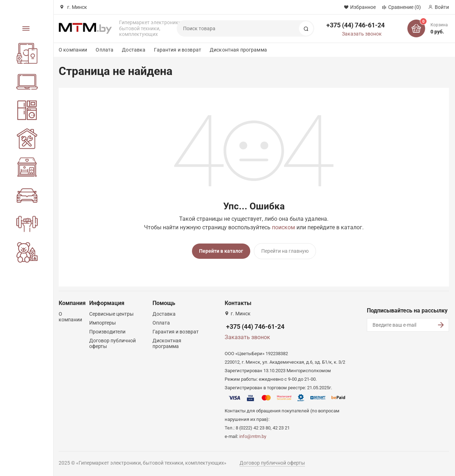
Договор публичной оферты (272, 463)
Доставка (134, 50)
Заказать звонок (362, 34)
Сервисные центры (111, 314)
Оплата (105, 50)
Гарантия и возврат (178, 50)
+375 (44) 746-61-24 (355, 25)
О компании (73, 50)
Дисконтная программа (238, 50)
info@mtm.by (253, 436)
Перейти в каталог (221, 251)
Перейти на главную (285, 251)
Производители (107, 332)
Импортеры (103, 323)
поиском (283, 227)
